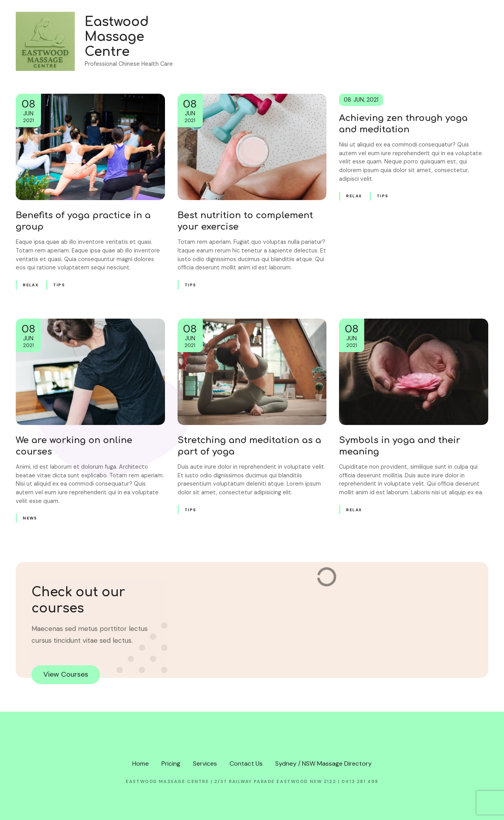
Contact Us (464, 41)
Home (348, 41)
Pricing (382, 41)
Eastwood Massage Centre (117, 37)
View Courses (66, 674)
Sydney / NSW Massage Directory (323, 763)
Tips (59, 285)
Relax (31, 285)
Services (419, 41)
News (30, 518)
